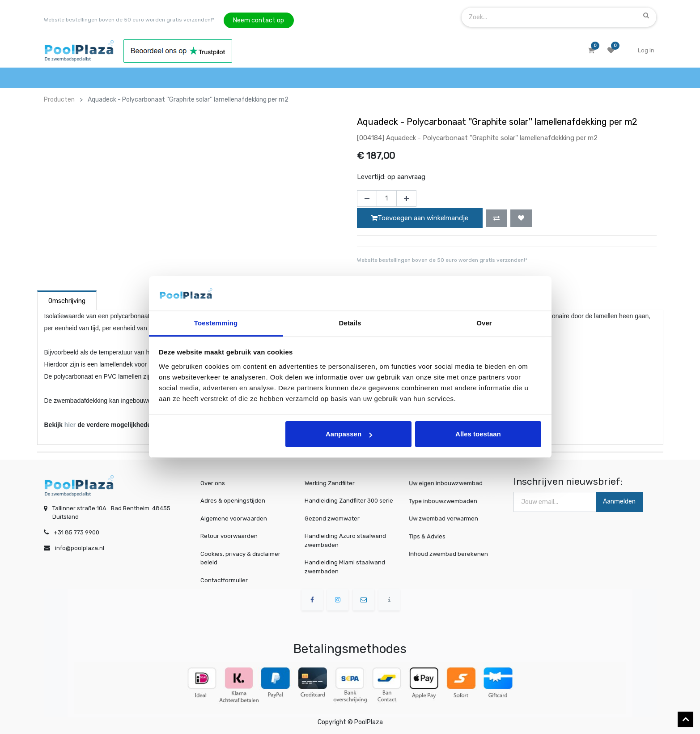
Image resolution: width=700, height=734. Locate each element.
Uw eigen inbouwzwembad (448, 483)
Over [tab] (484, 323)
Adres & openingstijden (233, 501)
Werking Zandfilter (330, 483)
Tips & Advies (431, 536)
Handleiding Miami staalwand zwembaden (345, 567)
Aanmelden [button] (619, 501)
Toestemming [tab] (216, 323)
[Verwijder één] (367, 199)
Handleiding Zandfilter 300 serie (349, 501)
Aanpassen (349, 434)
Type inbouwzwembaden (445, 501)
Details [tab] (350, 323)
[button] (496, 218)
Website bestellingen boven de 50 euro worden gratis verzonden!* (129, 20)
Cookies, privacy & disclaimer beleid (240, 558)
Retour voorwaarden (229, 536)
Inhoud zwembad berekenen (450, 554)
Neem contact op (259, 20)
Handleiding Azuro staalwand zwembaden (345, 540)
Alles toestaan (478, 434)
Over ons (213, 483)
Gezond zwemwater (332, 518)
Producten (59, 100)
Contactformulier (224, 580)
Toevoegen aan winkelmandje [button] (420, 218)
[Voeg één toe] (406, 199)
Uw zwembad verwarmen (445, 519)
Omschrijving (67, 301)
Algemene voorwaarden (234, 518)
